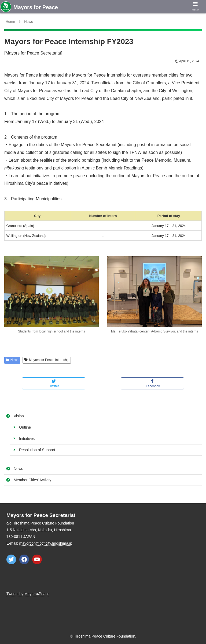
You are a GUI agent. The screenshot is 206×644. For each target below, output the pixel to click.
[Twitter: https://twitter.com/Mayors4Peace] (11, 559)
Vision (19, 416)
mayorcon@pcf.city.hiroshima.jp (46, 543)
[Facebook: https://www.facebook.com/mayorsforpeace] (24, 559)
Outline (25, 427)
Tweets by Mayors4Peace (28, 594)
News (18, 469)
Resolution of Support (37, 450)
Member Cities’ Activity (32, 480)
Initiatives (27, 439)
